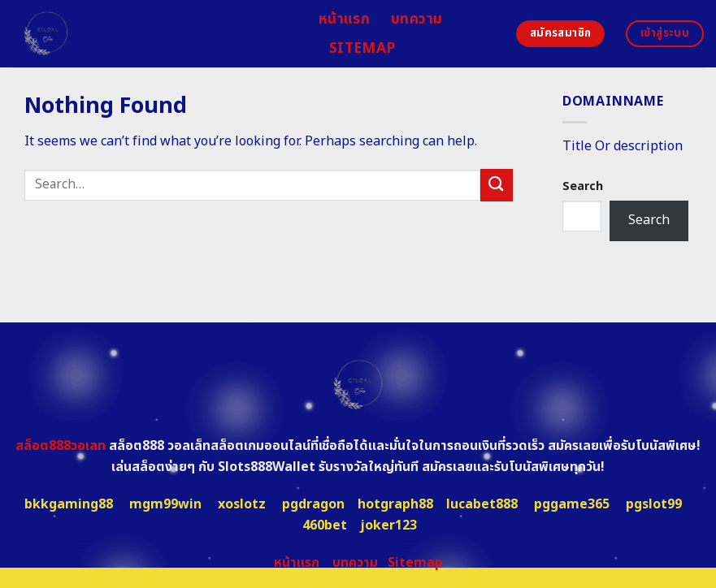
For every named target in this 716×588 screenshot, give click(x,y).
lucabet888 (482, 504)
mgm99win (165, 504)
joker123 (388, 525)
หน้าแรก (344, 19)
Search (583, 186)
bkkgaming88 (69, 504)
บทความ (417, 19)
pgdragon (313, 504)
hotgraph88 (395, 504)
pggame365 (572, 504)
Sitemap (362, 48)
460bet (325, 525)
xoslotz (242, 504)
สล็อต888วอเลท (61, 446)
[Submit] (497, 185)
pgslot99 (654, 504)
